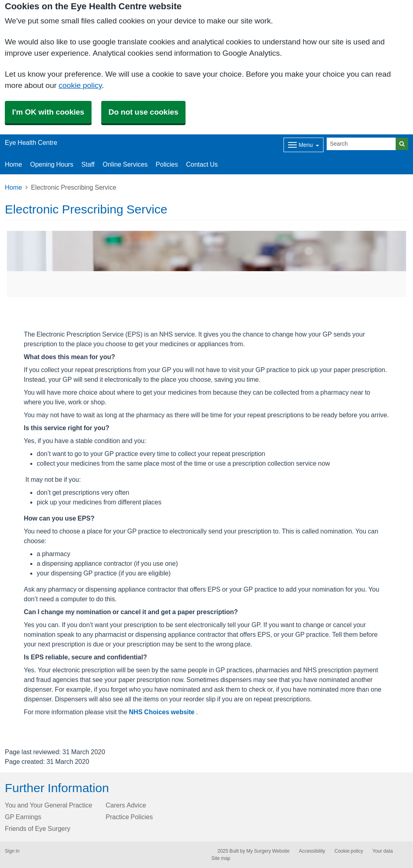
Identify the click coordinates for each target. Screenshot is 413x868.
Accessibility (312, 851)
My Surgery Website (268, 851)
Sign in (12, 851)
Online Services (125, 164)
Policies (167, 164)
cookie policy (80, 85)
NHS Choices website (163, 712)
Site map (221, 858)
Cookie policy (349, 851)
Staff (88, 164)
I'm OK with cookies (48, 112)
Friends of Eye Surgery (38, 828)
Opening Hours (52, 164)
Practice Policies (129, 817)
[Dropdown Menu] (303, 145)
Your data (383, 851)
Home (14, 164)
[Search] (361, 144)
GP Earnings (23, 817)
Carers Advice (126, 805)
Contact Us (202, 164)
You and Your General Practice (49, 805)
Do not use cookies (143, 112)
